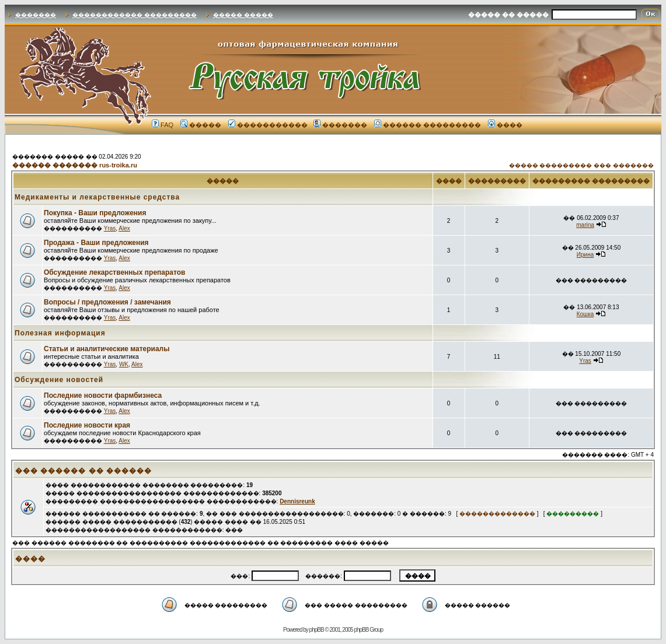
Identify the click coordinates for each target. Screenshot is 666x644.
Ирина (585, 255)
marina (585, 225)
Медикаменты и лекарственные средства (97, 197)
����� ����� (243, 15)
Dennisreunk (297, 501)
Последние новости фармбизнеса (103, 395)
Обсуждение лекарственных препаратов (114, 272)
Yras (110, 228)
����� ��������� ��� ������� (581, 165)
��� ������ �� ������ (83, 471)
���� (505, 125)
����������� (268, 125)
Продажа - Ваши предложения (96, 243)
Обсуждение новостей (59, 380)
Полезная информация (60, 333)
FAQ (163, 125)
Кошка (585, 314)
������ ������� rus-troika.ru (75, 165)
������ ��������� (428, 125)
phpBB (317, 630)
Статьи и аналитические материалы (107, 349)
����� (201, 125)
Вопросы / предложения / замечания (107, 302)
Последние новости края (87, 425)
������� (36, 15)
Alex (124, 228)
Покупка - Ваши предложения (95, 213)
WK (124, 364)
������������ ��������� (135, 15)
